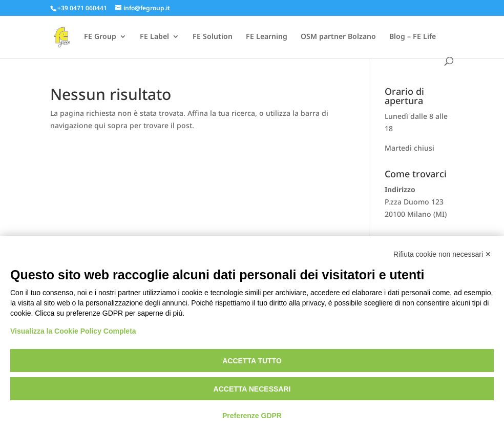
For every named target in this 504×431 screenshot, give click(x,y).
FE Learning (267, 37)
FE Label (154, 37)
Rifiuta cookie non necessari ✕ (442, 254)
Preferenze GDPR (252, 416)
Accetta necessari (252, 389)
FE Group (100, 37)
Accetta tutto (252, 361)
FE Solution (213, 37)
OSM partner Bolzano (338, 37)
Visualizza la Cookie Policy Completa (73, 331)
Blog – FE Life (413, 37)
